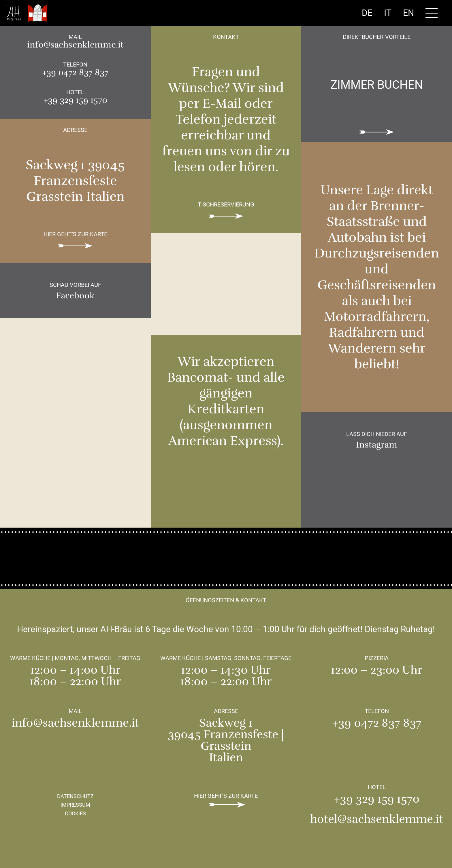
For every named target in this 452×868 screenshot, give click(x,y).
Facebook (75, 296)
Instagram (377, 445)
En (408, 13)
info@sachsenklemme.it (75, 45)
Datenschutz (75, 796)
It (388, 13)
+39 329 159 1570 (75, 100)
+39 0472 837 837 (75, 73)
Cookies (75, 813)
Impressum (75, 805)
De (367, 13)
